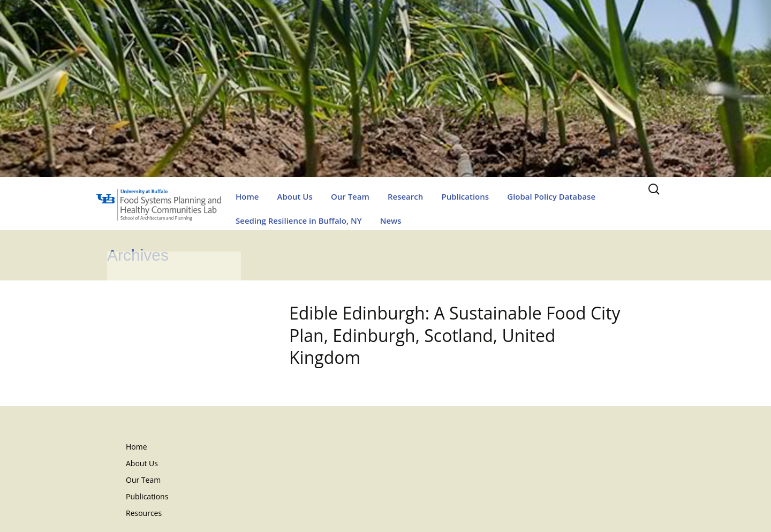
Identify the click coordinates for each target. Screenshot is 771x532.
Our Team (350, 196)
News (391, 221)
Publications (465, 196)
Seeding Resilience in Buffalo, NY (299, 221)
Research (405, 196)
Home (247, 196)
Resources (144, 513)
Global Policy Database (551, 196)
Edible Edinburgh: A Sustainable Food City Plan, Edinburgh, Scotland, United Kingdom (455, 335)
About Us (295, 196)
